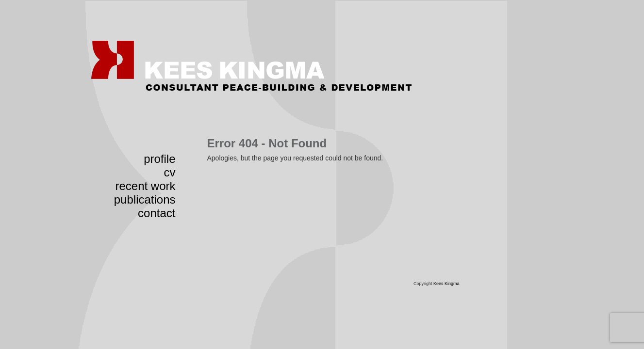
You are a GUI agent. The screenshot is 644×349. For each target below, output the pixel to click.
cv (170, 172)
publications (145, 199)
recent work (145, 186)
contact (157, 213)
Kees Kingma (446, 284)
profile (159, 159)
